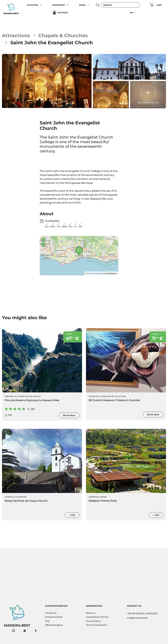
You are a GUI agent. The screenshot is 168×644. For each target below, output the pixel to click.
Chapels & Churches (63, 35)
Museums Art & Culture (113, 396)
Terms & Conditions (96, 625)
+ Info (72, 515)
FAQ (47, 621)
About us (91, 613)
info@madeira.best (137, 618)
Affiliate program (54, 625)
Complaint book (54, 617)
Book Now (69, 415)
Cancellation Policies (97, 617)
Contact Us (51, 613)
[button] (41, 5)
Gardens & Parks (98, 497)
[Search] (120, 5)
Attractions (16, 35)
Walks (37, 396)
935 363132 (152, 613)
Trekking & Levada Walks (18, 396)
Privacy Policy (93, 621)
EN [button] (131, 13)
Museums (94, 396)
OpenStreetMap (96, 273)
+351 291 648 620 (136, 613)
